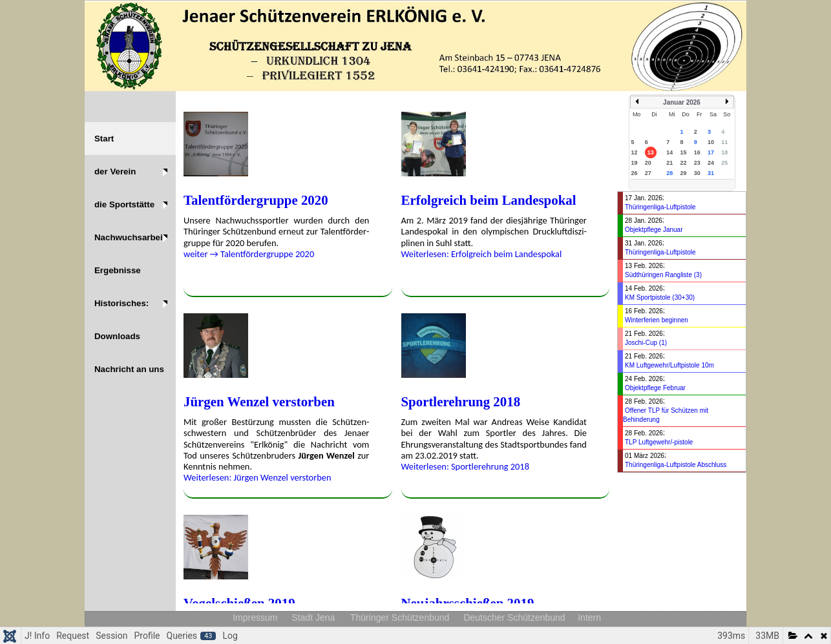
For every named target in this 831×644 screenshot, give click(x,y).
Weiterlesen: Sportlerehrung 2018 (465, 466)
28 (669, 173)
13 (651, 152)
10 (711, 142)
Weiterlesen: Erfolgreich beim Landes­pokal (482, 254)
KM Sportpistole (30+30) (660, 297)
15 (683, 152)
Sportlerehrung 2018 (461, 402)
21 (669, 163)
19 (635, 163)
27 (648, 173)
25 (724, 163)
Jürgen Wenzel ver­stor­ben (259, 402)
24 (711, 163)
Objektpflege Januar (654, 230)
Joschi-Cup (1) (646, 343)
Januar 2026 (682, 102)
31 (711, 173)
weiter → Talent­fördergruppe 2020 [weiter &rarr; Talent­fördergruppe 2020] (249, 254)
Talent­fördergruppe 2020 (256, 200)
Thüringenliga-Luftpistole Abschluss (676, 465)
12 (635, 152)
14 (669, 152)
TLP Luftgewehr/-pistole (659, 442)
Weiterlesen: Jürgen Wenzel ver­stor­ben (258, 477)
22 (683, 163)
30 (697, 173)
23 (697, 163)
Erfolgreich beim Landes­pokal (489, 200)
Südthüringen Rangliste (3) (663, 275)
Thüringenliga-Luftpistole (660, 207)
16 (697, 152)
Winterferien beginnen (657, 320)
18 (724, 152)
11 (724, 142)
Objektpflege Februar (655, 388)
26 (635, 173)
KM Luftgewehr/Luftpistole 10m (669, 365)
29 (683, 173)
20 (648, 163)
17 (711, 152)
